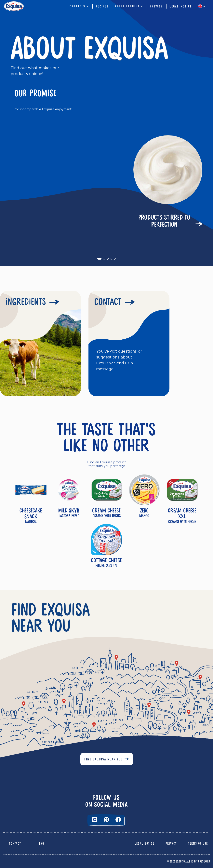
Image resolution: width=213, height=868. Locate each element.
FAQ (42, 844)
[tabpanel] (106, 183)
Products (80, 6)
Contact (15, 844)
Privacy (156, 6)
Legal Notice (181, 6)
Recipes (102, 6)
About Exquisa (129, 6)
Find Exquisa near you (104, 759)
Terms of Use (198, 844)
